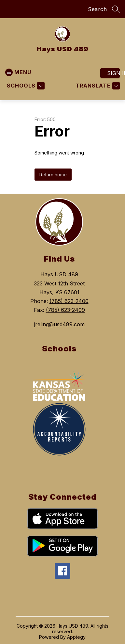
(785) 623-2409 (65, 310)
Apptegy (76, 637)
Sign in (113, 73)
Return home (53, 175)
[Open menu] (18, 72)
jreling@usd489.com (59, 324)
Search (97, 9)
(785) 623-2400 (69, 301)
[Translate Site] (97, 86)
